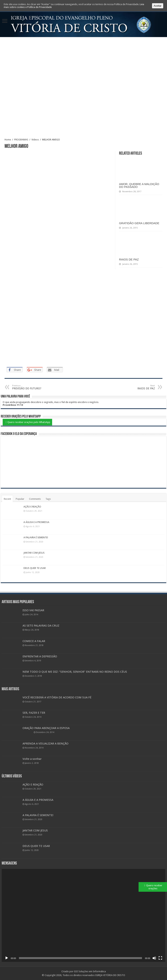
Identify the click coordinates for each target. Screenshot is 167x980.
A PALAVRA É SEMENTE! (36, 537)
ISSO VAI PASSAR (33, 610)
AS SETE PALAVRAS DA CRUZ (41, 626)
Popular (20, 499)
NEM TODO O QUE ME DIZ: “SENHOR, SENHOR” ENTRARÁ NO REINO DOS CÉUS (75, 672)
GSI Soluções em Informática (90, 971)
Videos (35, 140)
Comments (35, 499)
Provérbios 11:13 (13, 405)
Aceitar (158, 6)
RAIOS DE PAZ (129, 259)
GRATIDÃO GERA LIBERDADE (139, 223)
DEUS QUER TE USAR (35, 568)
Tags (48, 499)
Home (8, 140)
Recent (7, 499)
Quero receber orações (154, 887)
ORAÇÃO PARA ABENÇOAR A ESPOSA (46, 728)
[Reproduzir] (7, 958)
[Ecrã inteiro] (160, 958)
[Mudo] (154, 958)
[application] (83, 915)
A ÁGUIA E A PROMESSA (36, 522)
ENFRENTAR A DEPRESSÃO (40, 656)
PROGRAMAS (21, 140)
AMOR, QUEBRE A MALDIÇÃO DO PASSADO (139, 185)
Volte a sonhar (32, 759)
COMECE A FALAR (34, 641)
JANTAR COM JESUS (34, 553)
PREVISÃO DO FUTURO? (32, 387)
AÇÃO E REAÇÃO (32, 507)
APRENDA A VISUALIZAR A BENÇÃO (45, 744)
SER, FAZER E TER (34, 713)
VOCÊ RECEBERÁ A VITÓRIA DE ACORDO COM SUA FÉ (57, 697)
